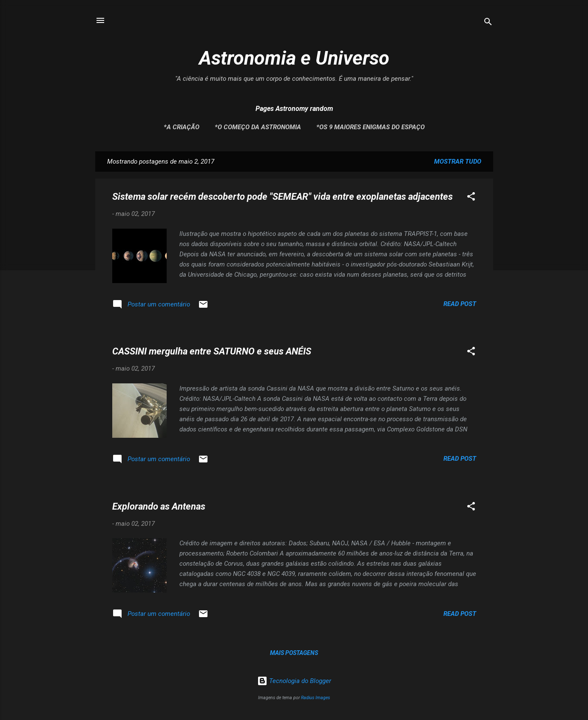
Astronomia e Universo (294, 58)
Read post (460, 304)
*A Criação (182, 127)
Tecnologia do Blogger (294, 681)
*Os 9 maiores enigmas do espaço (371, 127)
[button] (471, 198)
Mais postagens (294, 653)
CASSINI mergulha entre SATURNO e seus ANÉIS (212, 351)
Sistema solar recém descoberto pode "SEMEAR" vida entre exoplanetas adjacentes (283, 197)
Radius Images (315, 698)
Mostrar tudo (458, 162)
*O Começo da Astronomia (258, 127)
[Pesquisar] (488, 23)
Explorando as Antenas (159, 506)
